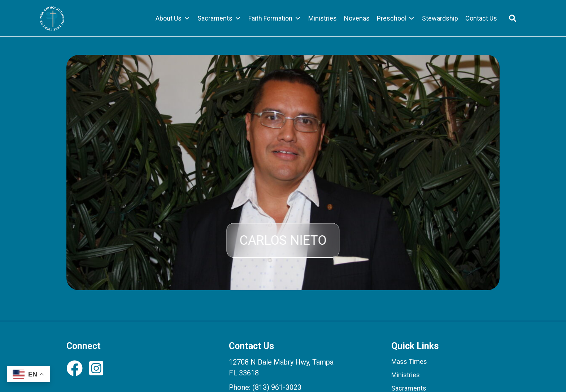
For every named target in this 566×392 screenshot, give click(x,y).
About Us (173, 18)
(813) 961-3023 (277, 387)
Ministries (323, 18)
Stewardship (440, 18)
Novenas (357, 18)
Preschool (396, 18)
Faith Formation (275, 18)
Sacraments (219, 18)
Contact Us (481, 18)
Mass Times (409, 361)
